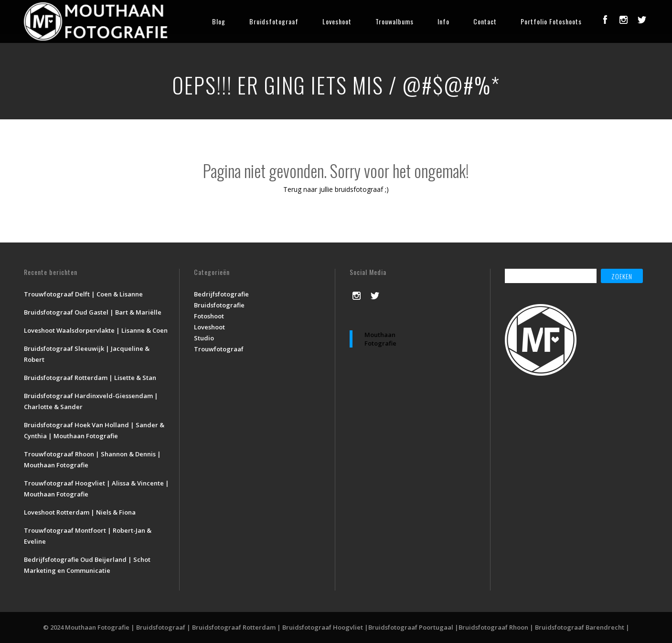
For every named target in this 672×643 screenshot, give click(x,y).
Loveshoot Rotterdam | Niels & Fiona (80, 512)
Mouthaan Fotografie (380, 339)
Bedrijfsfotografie (221, 294)
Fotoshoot (209, 316)
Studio (204, 338)
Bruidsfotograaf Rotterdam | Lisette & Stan (90, 378)
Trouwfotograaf (219, 349)
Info (443, 21)
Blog (219, 21)
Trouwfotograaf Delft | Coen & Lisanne (83, 294)
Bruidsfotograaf (274, 21)
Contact (485, 21)
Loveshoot (337, 21)
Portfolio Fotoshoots (551, 21)
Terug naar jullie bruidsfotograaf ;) (336, 189)
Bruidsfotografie (219, 305)
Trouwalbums (395, 21)
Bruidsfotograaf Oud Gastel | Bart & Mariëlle (93, 312)
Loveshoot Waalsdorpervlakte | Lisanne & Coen (96, 330)
